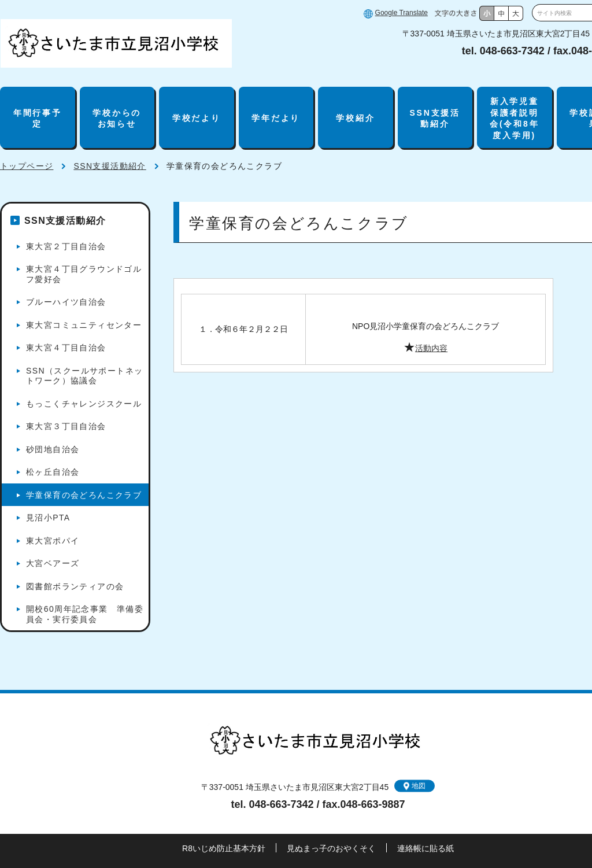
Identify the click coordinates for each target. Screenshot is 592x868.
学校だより (197, 118)
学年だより (276, 118)
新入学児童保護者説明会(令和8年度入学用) (514, 118)
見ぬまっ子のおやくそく (331, 848)
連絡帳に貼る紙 (425, 848)
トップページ (27, 166)
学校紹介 (355, 118)
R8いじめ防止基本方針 (224, 848)
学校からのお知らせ (117, 119)
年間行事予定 (38, 119)
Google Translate (402, 13)
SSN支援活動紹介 (435, 119)
